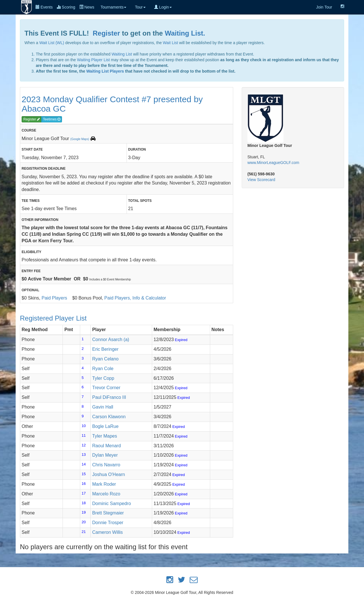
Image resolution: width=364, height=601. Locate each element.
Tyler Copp (103, 378)
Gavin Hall (103, 407)
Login (163, 7)
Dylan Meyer (105, 455)
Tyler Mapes (105, 436)
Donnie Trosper (108, 523)
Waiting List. (185, 33)
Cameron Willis (107, 532)
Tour (140, 7)
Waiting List (122, 54)
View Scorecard (261, 180)
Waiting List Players (105, 71)
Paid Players (54, 298)
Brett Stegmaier (108, 513)
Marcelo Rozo (106, 494)
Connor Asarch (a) (111, 340)
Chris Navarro (106, 465)
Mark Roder (104, 484)
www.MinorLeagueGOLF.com (273, 163)
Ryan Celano (105, 359)
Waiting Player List (93, 60)
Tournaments (113, 7)
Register (106, 33)
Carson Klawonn (109, 417)
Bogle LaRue (105, 426)
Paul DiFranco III (109, 397)
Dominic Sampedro (111, 503)
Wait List (170, 43)
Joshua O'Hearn (108, 474)
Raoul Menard (106, 446)
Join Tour (324, 7)
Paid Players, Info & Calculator (135, 298)
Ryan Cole (103, 369)
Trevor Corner (106, 388)
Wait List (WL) (52, 43)
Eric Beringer (105, 349)
